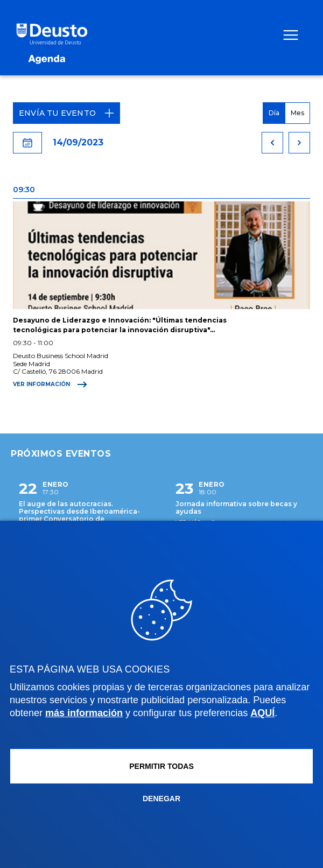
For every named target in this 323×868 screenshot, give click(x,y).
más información (84, 713)
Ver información (50, 384)
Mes (297, 113)
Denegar (161, 799)
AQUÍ (262, 713)
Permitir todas (161, 766)
